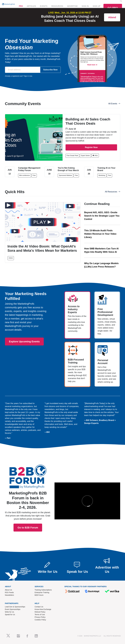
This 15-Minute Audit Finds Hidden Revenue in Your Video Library (100, 234)
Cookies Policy (40, 620)
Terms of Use (40, 615)
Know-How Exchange (43, 609)
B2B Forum (39, 595)
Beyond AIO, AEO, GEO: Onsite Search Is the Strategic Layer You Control (102, 216)
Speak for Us (10, 615)
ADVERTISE (72, 6)
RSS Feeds (9, 592)
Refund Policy (40, 612)
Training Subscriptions (43, 590)
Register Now (91, 147)
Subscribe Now (50, 70)
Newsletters (9, 595)
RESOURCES (57, 6)
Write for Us (10, 612)
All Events (114, 104)
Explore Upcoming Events (24, 342)
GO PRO (113, 8)
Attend (112, 17)
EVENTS (44, 6)
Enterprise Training (42, 592)
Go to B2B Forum (28, 498)
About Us (9, 590)
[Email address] (23, 70)
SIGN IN (85, 6)
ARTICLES (31, 6)
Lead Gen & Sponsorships (15, 607)
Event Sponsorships (13, 609)
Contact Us (39, 607)
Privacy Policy (40, 617)
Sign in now (28, 76)
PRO (21, 6)
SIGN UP (97, 6)
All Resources (113, 192)
